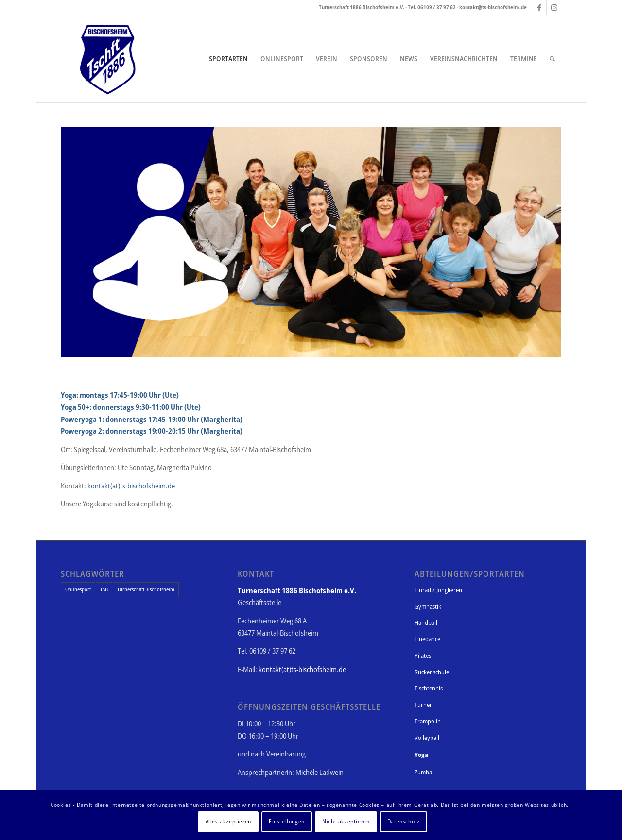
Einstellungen (287, 821)
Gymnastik (428, 606)
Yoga (421, 755)
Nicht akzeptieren (346, 821)
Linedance (427, 639)
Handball (426, 622)
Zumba (423, 772)
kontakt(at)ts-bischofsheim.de (131, 486)
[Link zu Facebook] (539, 7)
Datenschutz (404, 821)
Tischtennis (429, 688)
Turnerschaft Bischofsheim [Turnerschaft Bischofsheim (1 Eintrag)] (146, 589)
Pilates (423, 655)
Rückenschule (432, 672)
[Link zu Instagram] (554, 7)
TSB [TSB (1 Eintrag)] (104, 589)
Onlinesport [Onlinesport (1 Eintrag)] (78, 589)
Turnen (424, 705)
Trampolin (428, 721)
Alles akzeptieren (228, 821)
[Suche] (552, 59)
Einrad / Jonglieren (438, 590)
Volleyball (427, 738)
